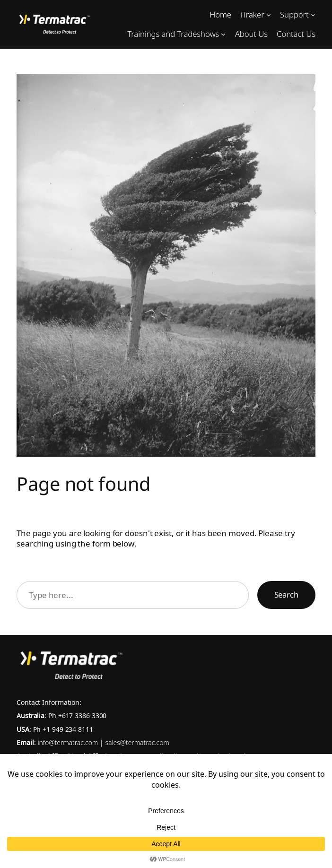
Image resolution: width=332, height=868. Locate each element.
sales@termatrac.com (137, 742)
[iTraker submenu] (269, 15)
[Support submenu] (313, 15)
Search (286, 595)
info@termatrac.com (68, 742)
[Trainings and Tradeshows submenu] (223, 34)
